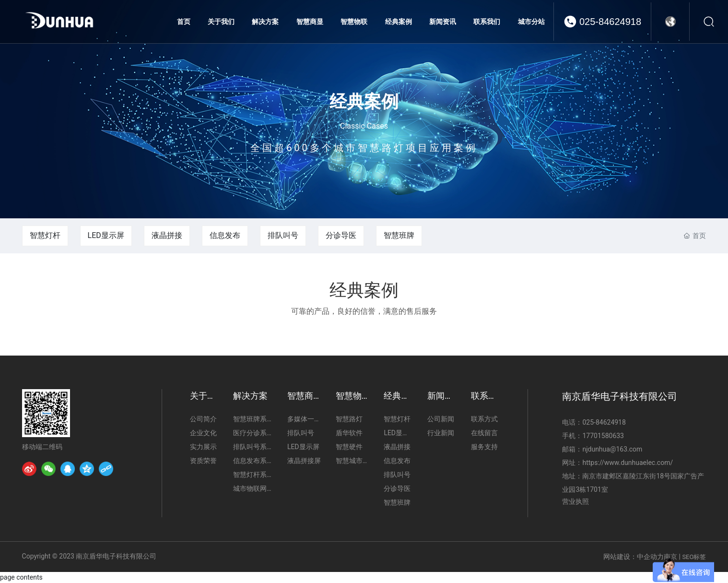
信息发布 (225, 235)
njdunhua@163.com (612, 449)
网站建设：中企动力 (634, 557)
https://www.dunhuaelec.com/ (628, 463)
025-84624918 (610, 22)
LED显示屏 (106, 235)
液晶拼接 (167, 235)
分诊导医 (341, 235)
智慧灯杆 (45, 235)
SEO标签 (694, 557)
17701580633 (603, 436)
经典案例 (364, 101)
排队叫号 (283, 235)
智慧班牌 (399, 235)
